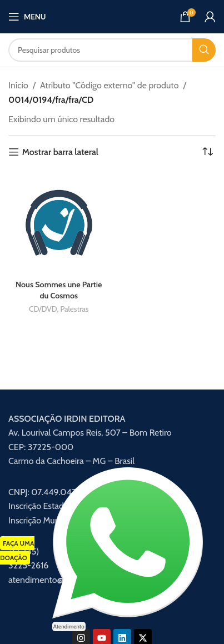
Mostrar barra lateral (60, 152)
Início (18, 85)
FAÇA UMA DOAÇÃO (17, 550)
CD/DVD (43, 309)
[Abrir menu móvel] (27, 17)
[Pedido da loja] (207, 152)
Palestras (74, 309)
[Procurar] (112, 50)
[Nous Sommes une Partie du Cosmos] (59, 223)
